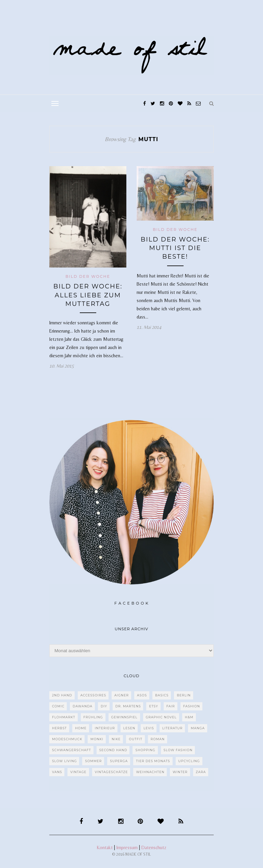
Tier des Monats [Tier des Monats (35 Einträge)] (153, 761)
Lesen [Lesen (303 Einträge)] (129, 728)
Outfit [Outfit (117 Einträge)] (135, 739)
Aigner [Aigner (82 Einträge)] (122, 695)
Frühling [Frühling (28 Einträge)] (93, 717)
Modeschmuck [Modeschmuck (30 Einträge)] (67, 739)
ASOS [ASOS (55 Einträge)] (142, 695)
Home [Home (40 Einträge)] (81, 728)
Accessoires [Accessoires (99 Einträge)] (93, 695)
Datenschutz (154, 847)
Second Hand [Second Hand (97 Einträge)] (113, 750)
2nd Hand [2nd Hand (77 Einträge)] (62, 695)
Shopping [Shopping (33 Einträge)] (145, 750)
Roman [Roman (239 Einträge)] (158, 739)
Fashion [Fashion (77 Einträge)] (192, 706)
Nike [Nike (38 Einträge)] (116, 739)
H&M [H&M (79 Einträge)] (189, 717)
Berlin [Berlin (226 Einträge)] (184, 695)
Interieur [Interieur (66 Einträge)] (105, 728)
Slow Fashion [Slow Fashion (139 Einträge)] (178, 750)
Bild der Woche (88, 276)
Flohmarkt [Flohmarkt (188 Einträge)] (64, 717)
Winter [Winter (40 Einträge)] (180, 772)
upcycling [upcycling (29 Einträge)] (189, 761)
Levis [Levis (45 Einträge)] (149, 728)
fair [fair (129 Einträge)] (171, 706)
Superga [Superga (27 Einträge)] (119, 761)
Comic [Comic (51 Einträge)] (58, 706)
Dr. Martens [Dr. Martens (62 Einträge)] (128, 706)
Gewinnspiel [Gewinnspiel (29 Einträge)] (124, 717)
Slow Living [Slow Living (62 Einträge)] (64, 761)
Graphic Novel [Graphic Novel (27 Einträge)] (161, 717)
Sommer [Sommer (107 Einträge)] (93, 761)
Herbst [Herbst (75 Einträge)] (59, 728)
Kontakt (105, 847)
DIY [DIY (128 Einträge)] (104, 706)
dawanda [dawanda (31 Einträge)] (83, 706)
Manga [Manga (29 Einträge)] (198, 728)
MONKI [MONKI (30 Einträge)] (97, 739)
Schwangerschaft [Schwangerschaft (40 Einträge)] (72, 750)
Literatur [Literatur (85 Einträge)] (173, 728)
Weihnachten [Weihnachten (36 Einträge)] (150, 772)
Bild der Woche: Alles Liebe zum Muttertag (88, 295)
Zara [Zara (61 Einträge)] (201, 772)
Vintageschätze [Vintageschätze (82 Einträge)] (111, 772)
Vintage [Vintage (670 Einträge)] (78, 772)
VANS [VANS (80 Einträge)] (57, 772)
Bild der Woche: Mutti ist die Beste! (175, 248)
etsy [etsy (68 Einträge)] (153, 706)
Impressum (127, 847)
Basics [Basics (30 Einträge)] (162, 695)
